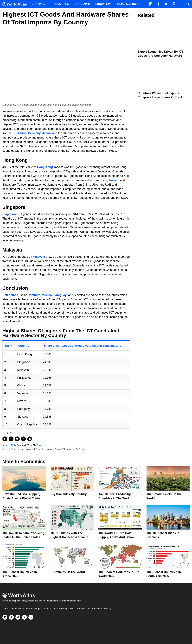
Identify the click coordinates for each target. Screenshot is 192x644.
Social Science (127, 4)
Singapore (10, 214)
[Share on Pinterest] (23, 439)
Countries (61, 4)
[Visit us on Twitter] (18, 617)
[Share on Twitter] (17, 439)
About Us (47, 609)
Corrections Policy (84, 609)
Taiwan (114, 180)
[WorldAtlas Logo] (16, 4)
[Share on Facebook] (11, 439)
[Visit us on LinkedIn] (31, 617)
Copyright (36, 609)
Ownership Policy (103, 609)
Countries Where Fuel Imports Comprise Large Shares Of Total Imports (160, 97)
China (22, 133)
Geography (82, 4)
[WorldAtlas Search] (188, 4)
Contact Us (15, 609)
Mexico (47, 295)
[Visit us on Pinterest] (24, 617)
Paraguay (60, 295)
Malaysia (39, 257)
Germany (34, 133)
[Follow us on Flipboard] (5, 617)
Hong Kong (45, 167)
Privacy (26, 609)
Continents (40, 4)
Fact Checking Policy (63, 609)
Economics (41, 445)
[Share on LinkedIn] (30, 439)
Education (103, 4)
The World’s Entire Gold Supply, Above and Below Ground (116, 537)
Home (5, 609)
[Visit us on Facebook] (11, 617)
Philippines (10, 295)
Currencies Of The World (68, 572)
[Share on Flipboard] (5, 439)
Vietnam (35, 295)
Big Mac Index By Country (69, 494)
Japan (46, 133)
